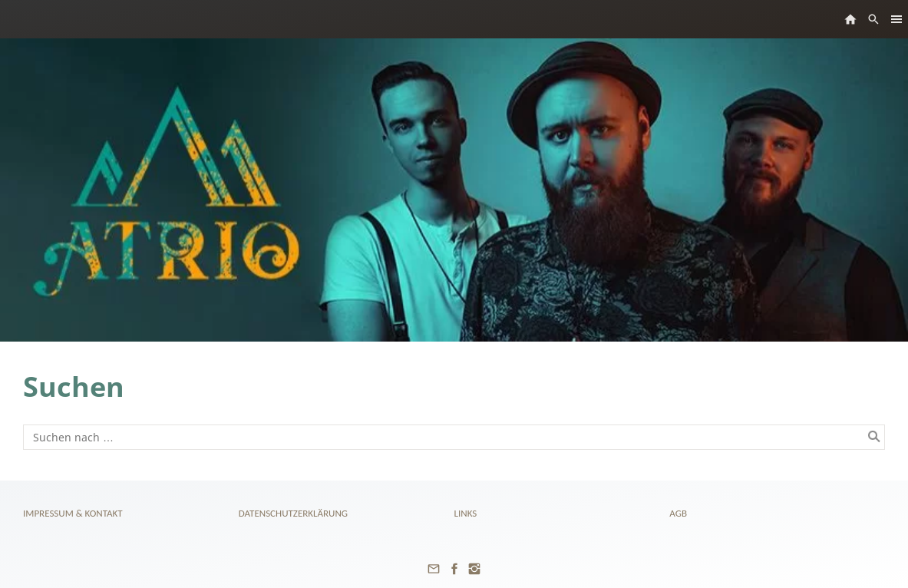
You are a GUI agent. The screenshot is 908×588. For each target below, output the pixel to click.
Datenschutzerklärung (293, 513)
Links (466, 513)
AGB (678, 513)
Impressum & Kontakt (73, 513)
